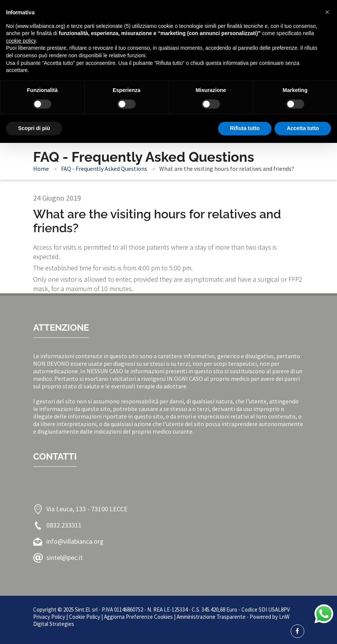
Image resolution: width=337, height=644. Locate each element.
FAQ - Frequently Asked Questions (104, 169)
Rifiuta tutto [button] (245, 128)
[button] (327, 12)
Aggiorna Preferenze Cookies (138, 617)
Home (41, 169)
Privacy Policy (49, 617)
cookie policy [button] (21, 41)
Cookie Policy (85, 617)
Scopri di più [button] (34, 128)
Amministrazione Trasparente (211, 617)
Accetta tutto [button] (303, 128)
